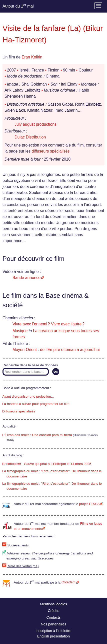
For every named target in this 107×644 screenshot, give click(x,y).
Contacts (54, 617)
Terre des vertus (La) (23, 566)
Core (68, 582)
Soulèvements (18, 545)
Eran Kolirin (32, 57)
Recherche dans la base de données (30, 365)
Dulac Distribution (30, 137)
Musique (20, 331)
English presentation (53, 636)
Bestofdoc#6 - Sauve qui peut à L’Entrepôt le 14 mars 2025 (47, 464)
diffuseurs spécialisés (51, 151)
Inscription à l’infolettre (53, 631)
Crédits (53, 611)
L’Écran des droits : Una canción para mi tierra (37, 435)
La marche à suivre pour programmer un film (36, 404)
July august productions (35, 124)
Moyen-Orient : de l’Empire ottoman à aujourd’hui (56, 350)
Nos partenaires (53, 624)
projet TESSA (89, 504)
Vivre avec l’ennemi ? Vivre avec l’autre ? (48, 324)
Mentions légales (53, 604)
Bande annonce (26, 278)
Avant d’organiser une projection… (28, 397)
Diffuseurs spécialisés (19, 411)
